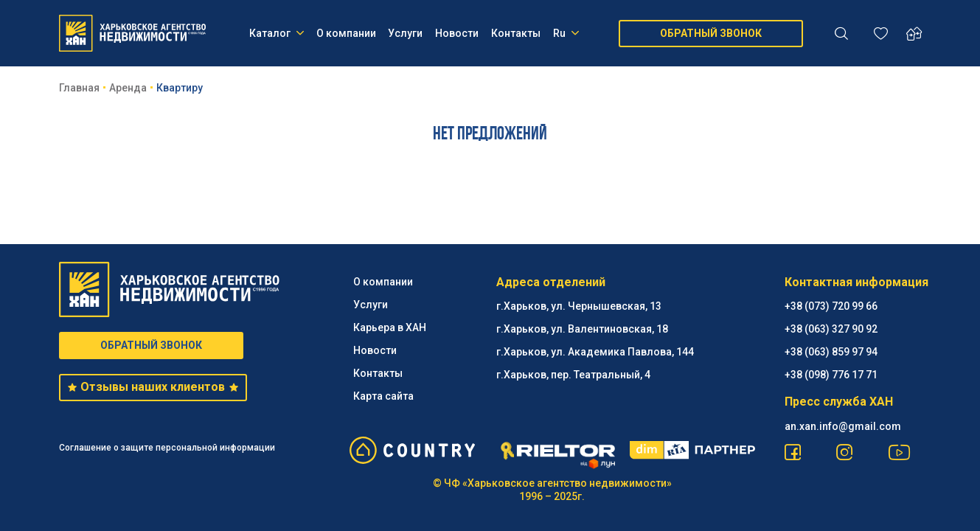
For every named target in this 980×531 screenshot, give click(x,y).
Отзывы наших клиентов (153, 387)
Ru (566, 33)
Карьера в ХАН (390, 327)
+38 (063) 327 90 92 (831, 329)
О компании (346, 33)
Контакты (516, 33)
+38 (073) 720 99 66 (831, 306)
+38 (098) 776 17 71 (831, 375)
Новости (457, 33)
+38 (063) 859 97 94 (831, 352)
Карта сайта (383, 396)
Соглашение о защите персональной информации (167, 448)
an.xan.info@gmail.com (843, 426)
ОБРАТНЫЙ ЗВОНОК (711, 33)
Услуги (405, 33)
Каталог (277, 33)
